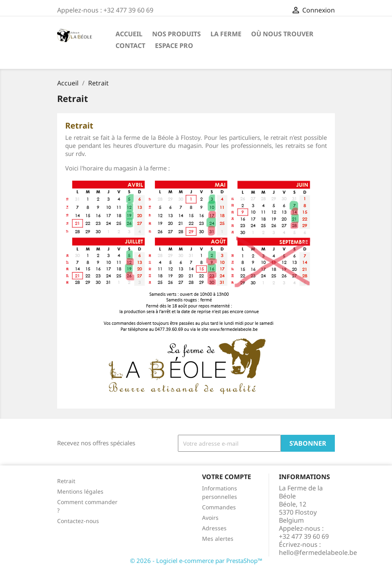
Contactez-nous (78, 521)
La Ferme (226, 34)
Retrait (66, 481)
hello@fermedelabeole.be (318, 552)
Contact (130, 46)
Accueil (129, 34)
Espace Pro (174, 46)
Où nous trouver (282, 34)
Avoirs (210, 518)
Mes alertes (218, 539)
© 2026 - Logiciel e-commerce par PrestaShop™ (196, 561)
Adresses (214, 528)
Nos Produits (176, 34)
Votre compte (227, 477)
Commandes (219, 507)
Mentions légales (80, 491)
